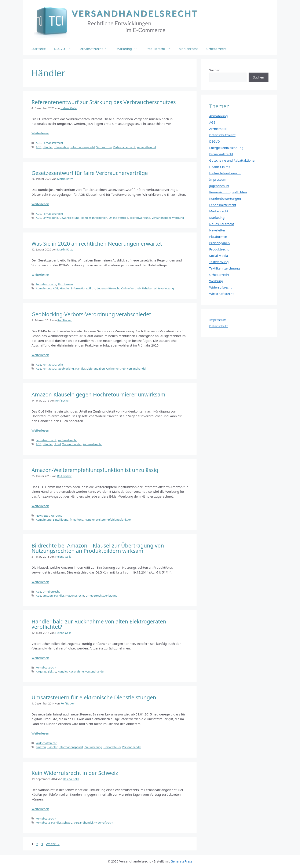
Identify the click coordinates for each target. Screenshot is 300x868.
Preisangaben (219, 243)
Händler (47, 147)
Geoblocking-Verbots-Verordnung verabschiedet (91, 314)
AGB (38, 143)
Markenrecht (188, 49)
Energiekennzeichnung (226, 148)
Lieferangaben (96, 369)
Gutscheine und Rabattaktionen (233, 160)
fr (71, 520)
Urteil (57, 444)
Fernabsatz (50, 369)
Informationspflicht (83, 147)
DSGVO (64, 49)
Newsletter (42, 516)
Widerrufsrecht (67, 440)
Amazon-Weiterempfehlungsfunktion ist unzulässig (95, 470)
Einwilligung (50, 218)
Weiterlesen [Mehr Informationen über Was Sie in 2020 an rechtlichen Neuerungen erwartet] (40, 275)
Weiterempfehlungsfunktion (114, 520)
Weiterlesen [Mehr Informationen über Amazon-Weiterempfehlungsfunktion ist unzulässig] (40, 506)
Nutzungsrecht (75, 596)
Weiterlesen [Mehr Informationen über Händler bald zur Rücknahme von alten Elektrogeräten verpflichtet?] (40, 658)
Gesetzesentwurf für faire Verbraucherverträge (90, 173)
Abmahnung (44, 288)
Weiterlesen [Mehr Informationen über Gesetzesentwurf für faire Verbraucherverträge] (40, 204)
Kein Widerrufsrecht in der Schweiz (75, 773)
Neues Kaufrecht (222, 224)
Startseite (39, 49)
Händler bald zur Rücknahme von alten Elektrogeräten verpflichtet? (99, 624)
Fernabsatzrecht (96, 49)
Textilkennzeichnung (224, 268)
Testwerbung (219, 262)
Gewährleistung (69, 218)
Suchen (215, 70)
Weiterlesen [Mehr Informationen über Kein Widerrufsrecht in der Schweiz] (40, 809)
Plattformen (65, 284)
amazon (48, 596)
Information (61, 147)
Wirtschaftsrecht (46, 743)
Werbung (178, 218)
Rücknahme (76, 671)
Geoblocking (66, 369)
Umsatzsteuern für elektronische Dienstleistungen (94, 697)
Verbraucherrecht (124, 147)
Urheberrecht (216, 49)
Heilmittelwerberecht (225, 173)
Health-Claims (220, 167)
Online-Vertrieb (118, 218)
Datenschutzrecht (222, 135)
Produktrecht (160, 49)
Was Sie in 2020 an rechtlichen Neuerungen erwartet (97, 243)
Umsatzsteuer (112, 747)
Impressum (218, 179)
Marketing (129, 49)
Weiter (53, 844)
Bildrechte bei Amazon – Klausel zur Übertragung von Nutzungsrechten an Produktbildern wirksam (98, 548)
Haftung (78, 520)
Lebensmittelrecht (108, 288)
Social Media (219, 256)
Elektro (52, 671)
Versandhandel (146, 147)
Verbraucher (104, 147)
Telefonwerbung (140, 218)
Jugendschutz (219, 186)
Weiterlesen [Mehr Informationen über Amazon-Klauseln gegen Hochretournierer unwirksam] (40, 430)
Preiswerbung (93, 747)
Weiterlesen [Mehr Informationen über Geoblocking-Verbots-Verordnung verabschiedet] (40, 355)
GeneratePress (181, 861)
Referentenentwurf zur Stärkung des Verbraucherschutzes (104, 102)
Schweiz (67, 823)
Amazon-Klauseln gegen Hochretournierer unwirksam (98, 394)
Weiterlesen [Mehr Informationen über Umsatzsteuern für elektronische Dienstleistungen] (40, 733)
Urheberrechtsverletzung (158, 288)
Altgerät (41, 671)
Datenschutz (219, 326)
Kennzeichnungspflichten (228, 192)
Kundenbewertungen (225, 198)
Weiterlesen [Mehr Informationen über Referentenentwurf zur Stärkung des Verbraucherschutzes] (40, 133)
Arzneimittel (218, 129)
